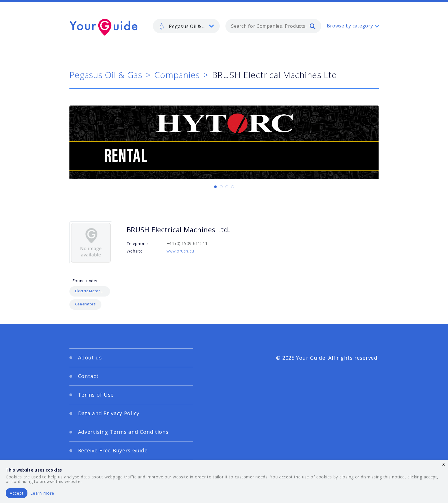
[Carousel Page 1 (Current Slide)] (215, 187)
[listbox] (186, 26)
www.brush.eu (181, 251)
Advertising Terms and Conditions (123, 432)
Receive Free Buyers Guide (113, 450)
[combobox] (273, 26)
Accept (17, 493)
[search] (313, 26)
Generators (85, 304)
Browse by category (350, 26)
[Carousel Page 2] (221, 187)
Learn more (42, 493)
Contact (88, 376)
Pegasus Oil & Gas (106, 75)
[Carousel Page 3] (227, 187)
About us (90, 357)
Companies (177, 75)
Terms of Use (96, 395)
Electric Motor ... (90, 291)
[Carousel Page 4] (233, 187)
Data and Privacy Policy (109, 413)
